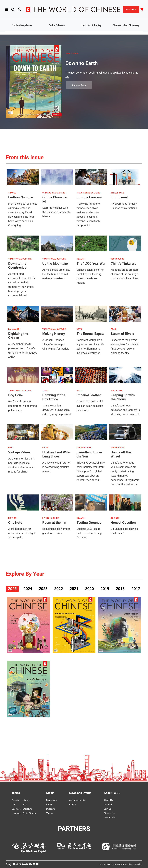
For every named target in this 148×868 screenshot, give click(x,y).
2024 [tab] (28, 589)
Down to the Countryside (17, 265)
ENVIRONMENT (84, 448)
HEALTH (81, 259)
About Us (108, 800)
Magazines (51, 800)
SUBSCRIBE (131, 9)
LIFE (10, 448)
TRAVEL (12, 193)
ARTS (79, 329)
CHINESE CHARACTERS (54, 193)
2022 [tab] (59, 589)
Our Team (109, 805)
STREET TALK (117, 193)
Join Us (108, 809)
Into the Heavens (89, 197)
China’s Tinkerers (123, 263)
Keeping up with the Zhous (123, 397)
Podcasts (51, 809)
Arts (25, 805)
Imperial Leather (89, 395)
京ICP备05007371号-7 (133, 864)
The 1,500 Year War (91, 263)
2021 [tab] (74, 589)
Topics (16, 793)
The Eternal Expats (91, 334)
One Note (15, 523)
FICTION (12, 518)
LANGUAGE (14, 329)
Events (72, 805)
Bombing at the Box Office (54, 397)
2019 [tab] (105, 589)
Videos (50, 813)
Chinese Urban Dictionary (126, 25)
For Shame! (119, 197)
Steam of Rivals (122, 334)
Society (15, 800)
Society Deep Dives (22, 25)
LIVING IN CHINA (51, 518)
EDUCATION (116, 391)
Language (16, 813)
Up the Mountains (56, 263)
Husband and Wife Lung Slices (56, 454)
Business (16, 809)
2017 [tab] (136, 589)
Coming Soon (79, 85)
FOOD (113, 329)
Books (49, 805)
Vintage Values (19, 452)
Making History (54, 334)
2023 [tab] (43, 589)
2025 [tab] (12, 589)
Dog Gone (16, 395)
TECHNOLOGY (118, 259)
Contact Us (109, 818)
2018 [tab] (120, 589)
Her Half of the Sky (91, 25)
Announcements (77, 800)
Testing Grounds (89, 523)
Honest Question (123, 523)
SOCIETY (115, 518)
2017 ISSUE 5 (72, 54)
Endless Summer (21, 197)
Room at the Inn (54, 523)
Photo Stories (29, 813)
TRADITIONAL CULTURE (88, 193)
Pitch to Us (109, 813)
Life (14, 805)
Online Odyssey (57, 25)
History (26, 800)
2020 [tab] (89, 589)
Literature (27, 809)
